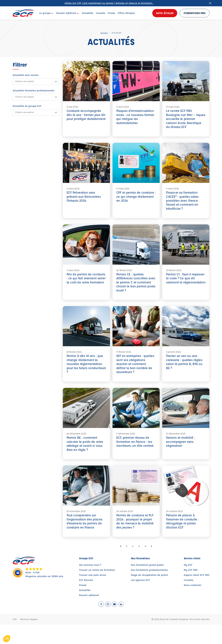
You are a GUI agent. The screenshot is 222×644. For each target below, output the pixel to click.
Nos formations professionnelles (149, 589)
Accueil (104, 33)
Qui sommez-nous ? (90, 584)
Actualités (85, 610)
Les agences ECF (140, 599)
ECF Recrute (86, 599)
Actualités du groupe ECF (27, 106)
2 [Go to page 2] (133, 565)
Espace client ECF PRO (197, 594)
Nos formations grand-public (147, 584)
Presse (83, 604)
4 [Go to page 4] (145, 565)
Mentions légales (29, 639)
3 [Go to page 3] (139, 565)
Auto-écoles (165, 13)
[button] (33, 82)
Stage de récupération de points (149, 594)
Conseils (189, 599)
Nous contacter (193, 604)
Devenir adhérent (89, 615)
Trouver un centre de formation (97, 589)
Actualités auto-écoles (26, 75)
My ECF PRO (191, 589)
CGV (15, 639)
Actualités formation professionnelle (33, 91)
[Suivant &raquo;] (151, 566)
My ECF (188, 584)
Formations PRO (195, 13)
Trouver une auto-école (93, 594)
